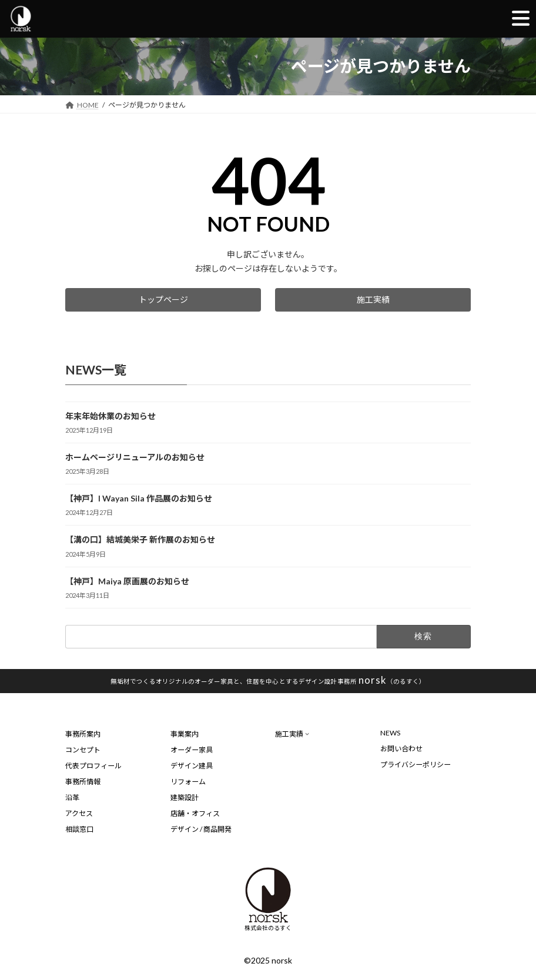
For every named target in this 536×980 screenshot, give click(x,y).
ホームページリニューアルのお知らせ (135, 457)
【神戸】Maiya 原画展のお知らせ (127, 581)
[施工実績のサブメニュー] (307, 733)
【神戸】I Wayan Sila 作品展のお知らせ (139, 498)
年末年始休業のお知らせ (110, 416)
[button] (163, 300)
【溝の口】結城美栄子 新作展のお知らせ (140, 539)
